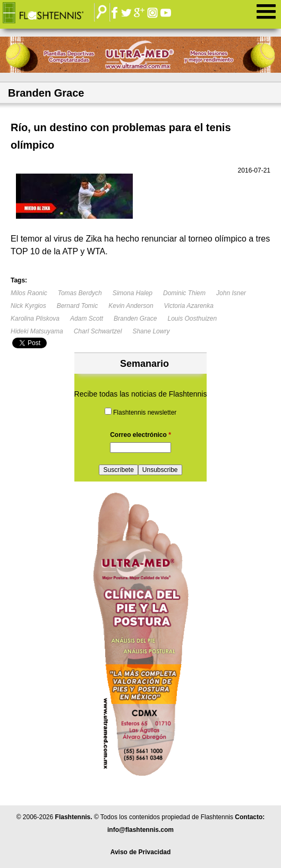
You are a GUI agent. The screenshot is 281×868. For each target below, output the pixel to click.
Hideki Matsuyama (37, 331)
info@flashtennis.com (140, 830)
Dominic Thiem (184, 293)
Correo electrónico (140, 435)
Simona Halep (133, 293)
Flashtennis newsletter (145, 412)
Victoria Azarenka (189, 306)
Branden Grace (135, 319)
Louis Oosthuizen (192, 319)
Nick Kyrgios (28, 306)
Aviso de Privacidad (141, 852)
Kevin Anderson (131, 306)
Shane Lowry (151, 331)
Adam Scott (87, 319)
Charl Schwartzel (98, 331)
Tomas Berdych (80, 293)
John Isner (231, 293)
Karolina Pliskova (35, 319)
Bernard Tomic (78, 306)
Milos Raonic (29, 293)
